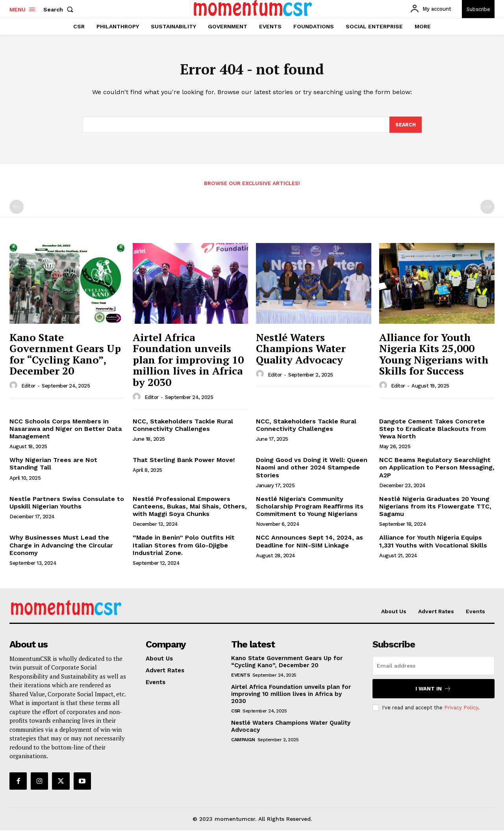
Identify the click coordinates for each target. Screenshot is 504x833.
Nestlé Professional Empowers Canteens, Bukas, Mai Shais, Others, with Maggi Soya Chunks (190, 509)
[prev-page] (17, 210)
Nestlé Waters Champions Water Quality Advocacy (301, 351)
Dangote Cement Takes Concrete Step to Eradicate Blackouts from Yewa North (433, 431)
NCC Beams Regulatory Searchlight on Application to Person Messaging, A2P (437, 470)
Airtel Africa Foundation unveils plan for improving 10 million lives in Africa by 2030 (188, 362)
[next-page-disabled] (487, 210)
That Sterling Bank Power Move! (184, 463)
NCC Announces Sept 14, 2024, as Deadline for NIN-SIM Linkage (309, 544)
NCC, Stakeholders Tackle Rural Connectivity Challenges (183, 428)
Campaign (243, 742)
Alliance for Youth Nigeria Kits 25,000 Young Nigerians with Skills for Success (434, 357)
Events (240, 678)
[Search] (405, 127)
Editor (28, 389)
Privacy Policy (461, 710)
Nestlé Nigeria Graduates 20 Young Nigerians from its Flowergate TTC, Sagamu (435, 509)
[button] (60, 9)
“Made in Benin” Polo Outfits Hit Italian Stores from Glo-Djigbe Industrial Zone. (184, 548)
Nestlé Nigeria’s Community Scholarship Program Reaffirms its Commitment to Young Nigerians (310, 509)
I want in (433, 691)
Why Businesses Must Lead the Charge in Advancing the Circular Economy (61, 548)
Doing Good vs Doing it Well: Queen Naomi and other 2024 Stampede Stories (312, 470)
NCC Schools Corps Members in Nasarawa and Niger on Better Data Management (66, 431)
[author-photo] (15, 388)
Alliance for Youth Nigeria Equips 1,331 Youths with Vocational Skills (433, 544)
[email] (434, 668)
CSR (236, 714)
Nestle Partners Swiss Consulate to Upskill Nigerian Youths (67, 505)
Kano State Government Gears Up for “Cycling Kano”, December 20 (65, 357)
